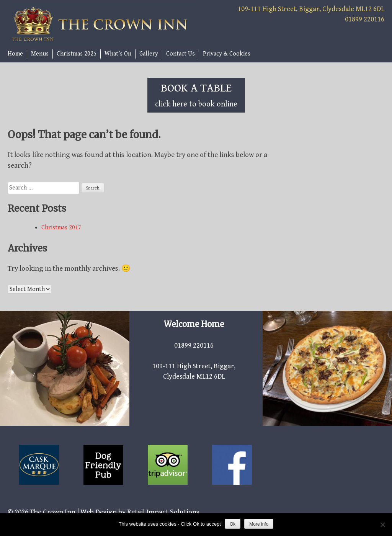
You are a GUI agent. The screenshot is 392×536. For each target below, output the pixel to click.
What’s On (118, 54)
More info (259, 524)
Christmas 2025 (77, 54)
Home (15, 54)
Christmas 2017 (61, 228)
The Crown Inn (53, 512)
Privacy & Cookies (227, 54)
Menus (40, 54)
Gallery (149, 54)
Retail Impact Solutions (163, 512)
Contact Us (180, 54)
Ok (233, 524)
